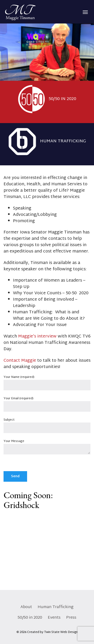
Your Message (47, 448)
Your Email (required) (47, 403)
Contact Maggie (20, 361)
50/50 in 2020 (30, 618)
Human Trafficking (56, 607)
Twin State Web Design (61, 632)
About (26, 607)
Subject (47, 424)
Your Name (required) (47, 382)
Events (54, 618)
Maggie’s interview (37, 336)
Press (71, 618)
